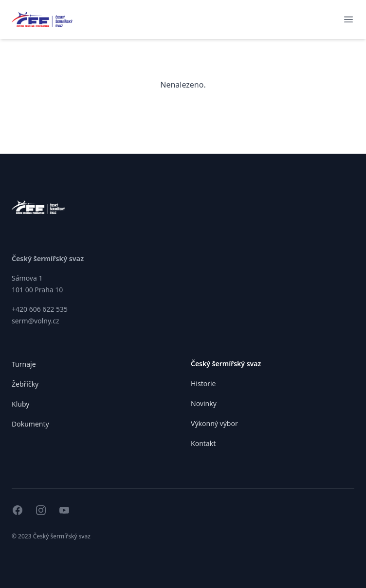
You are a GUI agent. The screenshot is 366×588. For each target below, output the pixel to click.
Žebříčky (25, 384)
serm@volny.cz (36, 321)
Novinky (204, 403)
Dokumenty (30, 424)
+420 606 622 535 (40, 309)
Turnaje (24, 364)
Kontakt (203, 443)
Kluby (20, 404)
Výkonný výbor (214, 423)
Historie (203, 383)
